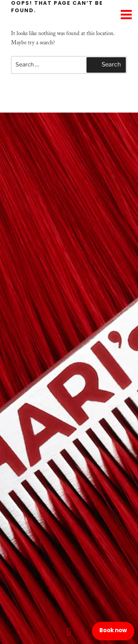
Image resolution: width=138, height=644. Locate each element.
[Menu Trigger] (126, 14)
